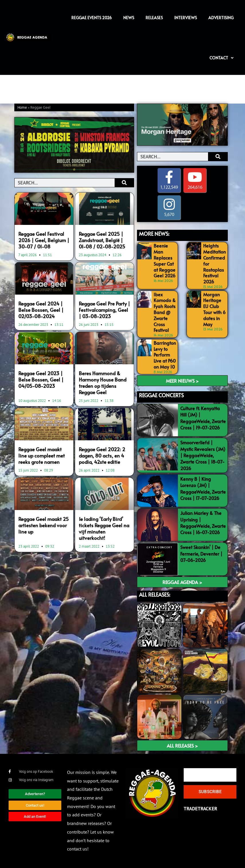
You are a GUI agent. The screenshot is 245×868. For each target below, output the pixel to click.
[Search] (124, 183)
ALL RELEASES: (155, 594)
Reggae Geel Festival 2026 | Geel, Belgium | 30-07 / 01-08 (44, 240)
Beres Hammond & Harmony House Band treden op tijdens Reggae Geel (103, 383)
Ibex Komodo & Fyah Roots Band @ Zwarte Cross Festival (165, 312)
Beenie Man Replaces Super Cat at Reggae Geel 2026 (164, 260)
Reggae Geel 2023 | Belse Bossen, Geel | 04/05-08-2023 (41, 379)
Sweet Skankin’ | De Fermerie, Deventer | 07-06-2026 (201, 553)
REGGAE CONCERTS (161, 395)
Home (22, 108)
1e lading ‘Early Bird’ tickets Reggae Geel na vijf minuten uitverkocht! (104, 528)
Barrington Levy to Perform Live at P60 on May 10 (165, 355)
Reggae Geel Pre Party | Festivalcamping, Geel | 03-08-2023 (104, 310)
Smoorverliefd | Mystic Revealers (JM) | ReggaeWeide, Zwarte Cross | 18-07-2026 (203, 455)
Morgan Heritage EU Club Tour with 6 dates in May (214, 309)
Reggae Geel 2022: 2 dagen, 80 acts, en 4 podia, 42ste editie (102, 456)
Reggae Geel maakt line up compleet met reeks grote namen (42, 456)
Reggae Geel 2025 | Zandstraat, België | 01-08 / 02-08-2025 (102, 240)
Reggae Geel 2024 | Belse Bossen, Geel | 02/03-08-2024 (41, 310)
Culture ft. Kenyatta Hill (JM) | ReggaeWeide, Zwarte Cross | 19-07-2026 (203, 418)
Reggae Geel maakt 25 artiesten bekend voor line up (44, 525)
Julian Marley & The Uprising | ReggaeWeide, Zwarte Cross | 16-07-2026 (203, 522)
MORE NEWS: (154, 234)
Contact (222, 58)
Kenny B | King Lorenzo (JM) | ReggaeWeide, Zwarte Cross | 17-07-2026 (203, 488)
